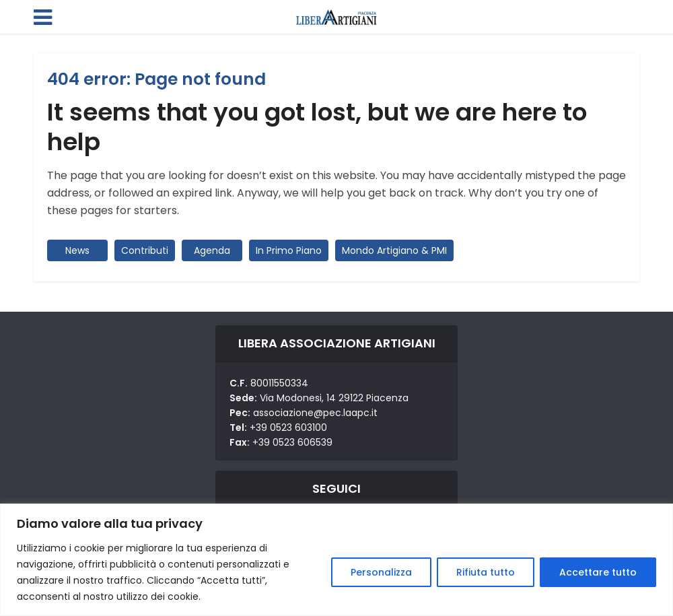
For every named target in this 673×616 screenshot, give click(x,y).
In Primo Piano (289, 250)
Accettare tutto (598, 572)
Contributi (145, 250)
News (77, 250)
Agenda (212, 250)
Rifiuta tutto (486, 572)
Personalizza (381, 572)
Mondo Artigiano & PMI (394, 250)
